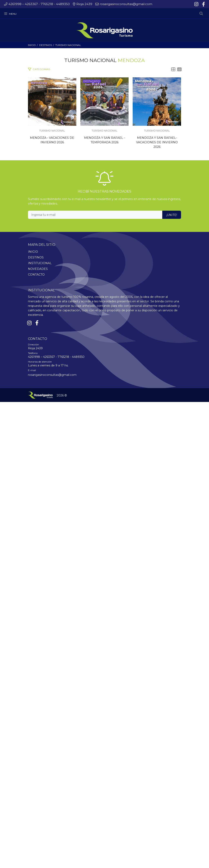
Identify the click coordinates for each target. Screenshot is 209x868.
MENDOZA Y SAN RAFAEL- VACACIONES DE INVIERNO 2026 (104, 607)
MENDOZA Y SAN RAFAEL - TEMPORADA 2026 (104, 425)
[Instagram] (197, 4)
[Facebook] (203, 4)
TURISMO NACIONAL (68, 45)
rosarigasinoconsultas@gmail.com (52, 841)
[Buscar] (201, 14)
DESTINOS (46, 45)
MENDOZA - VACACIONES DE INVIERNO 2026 (105, 243)
